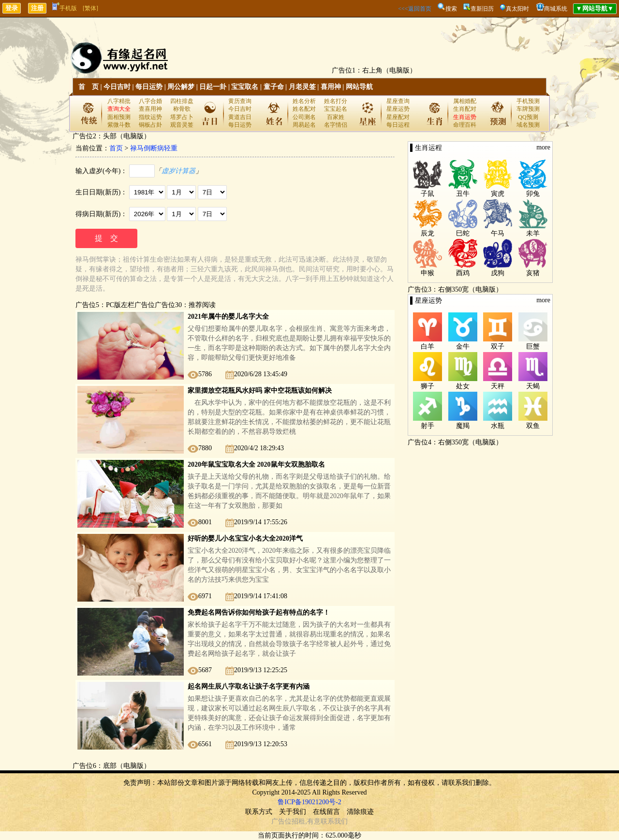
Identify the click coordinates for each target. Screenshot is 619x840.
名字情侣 (336, 125)
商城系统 (556, 9)
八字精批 (119, 101)
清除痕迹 (360, 812)
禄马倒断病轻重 (154, 148)
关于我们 (293, 812)
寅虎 (498, 194)
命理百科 (465, 125)
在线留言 (326, 812)
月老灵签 (302, 87)
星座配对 (398, 117)
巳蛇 (463, 233)
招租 (298, 821)
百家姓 (336, 117)
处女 (463, 386)
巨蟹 (533, 346)
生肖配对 (465, 109)
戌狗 (498, 273)
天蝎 (533, 386)
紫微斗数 (119, 125)
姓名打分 (336, 101)
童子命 (274, 87)
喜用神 (331, 87)
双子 (498, 346)
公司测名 (304, 117)
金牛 (463, 346)
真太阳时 (517, 9)
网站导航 (359, 87)
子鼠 (427, 194)
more (543, 147)
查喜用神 (150, 109)
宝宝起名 (336, 109)
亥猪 (533, 273)
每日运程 (398, 125)
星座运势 (398, 109)
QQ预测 (528, 117)
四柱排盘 (182, 101)
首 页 (88, 87)
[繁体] (90, 8)
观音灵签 (182, 125)
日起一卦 (213, 87)
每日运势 (149, 87)
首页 (116, 148)
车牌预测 (528, 109)
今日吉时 (117, 87)
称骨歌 (182, 109)
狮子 (427, 386)
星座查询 (398, 101)
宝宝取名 (245, 87)
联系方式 (259, 812)
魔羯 (463, 426)
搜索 (451, 9)
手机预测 (528, 101)
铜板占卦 (150, 125)
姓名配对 (304, 109)
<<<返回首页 (414, 9)
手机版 (65, 8)
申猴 (427, 273)
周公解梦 (181, 87)
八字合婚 (150, 101)
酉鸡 (463, 273)
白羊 (427, 346)
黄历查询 (240, 101)
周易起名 (304, 125)
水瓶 (498, 426)
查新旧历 (482, 9)
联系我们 (334, 821)
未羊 (533, 233)
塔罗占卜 (182, 117)
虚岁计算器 (178, 171)
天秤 (498, 386)
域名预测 (528, 125)
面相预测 (119, 117)
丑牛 (463, 194)
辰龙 (427, 233)
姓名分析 (304, 101)
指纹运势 (150, 117)
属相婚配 (465, 101)
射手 (427, 426)
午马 (498, 233)
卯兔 (533, 194)
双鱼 (533, 426)
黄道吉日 (240, 117)
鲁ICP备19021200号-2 (309, 802)
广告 (278, 821)
